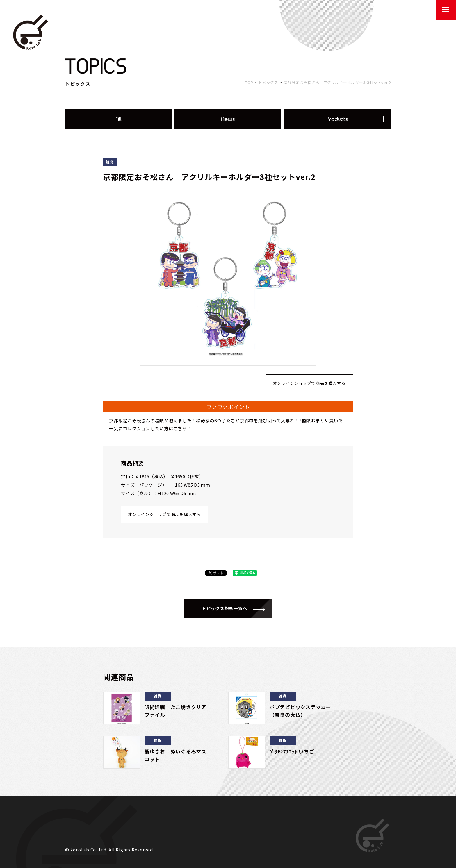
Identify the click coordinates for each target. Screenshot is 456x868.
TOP (249, 82)
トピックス (268, 82)
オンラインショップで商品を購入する (309, 383)
